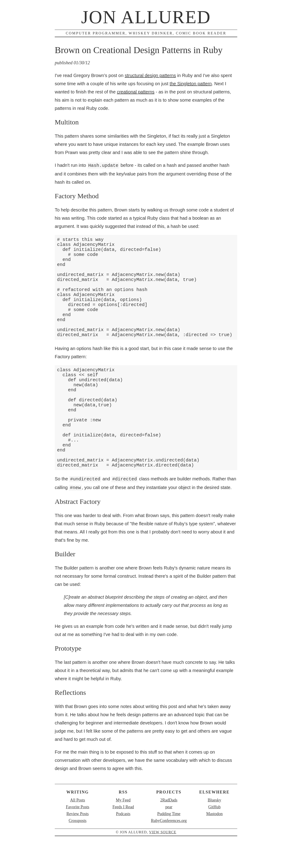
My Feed (123, 818)
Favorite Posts (78, 825)
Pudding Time (169, 832)
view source (163, 850)
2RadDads (169, 818)
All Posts (78, 818)
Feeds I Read (123, 825)
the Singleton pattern (191, 84)
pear (169, 825)
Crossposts (78, 839)
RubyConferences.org (169, 839)
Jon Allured (146, 17)
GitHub (214, 825)
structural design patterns (150, 75)
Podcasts (123, 832)
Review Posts (78, 832)
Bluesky (214, 818)
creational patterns (136, 92)
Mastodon (214, 832)
